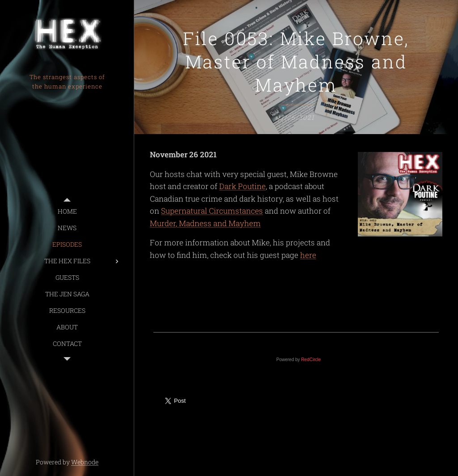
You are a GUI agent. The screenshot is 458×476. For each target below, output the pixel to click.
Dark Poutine (242, 186)
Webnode (85, 462)
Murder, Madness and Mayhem (205, 223)
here (308, 255)
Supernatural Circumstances (212, 211)
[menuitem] (67, 211)
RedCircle (311, 360)
